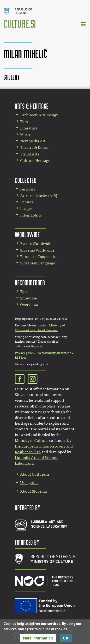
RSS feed (21, 358)
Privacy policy (25, 353)
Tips (24, 292)
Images (26, 209)
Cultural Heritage (35, 161)
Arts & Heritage (32, 106)
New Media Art (33, 141)
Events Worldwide (36, 244)
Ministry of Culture (31, 440)
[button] (38, 638)
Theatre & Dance (34, 147)
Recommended (30, 283)
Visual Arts (30, 154)
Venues (27, 202)
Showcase (29, 298)
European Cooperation (39, 257)
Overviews (29, 305)
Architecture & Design (39, 115)
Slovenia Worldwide (37, 250)
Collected (26, 180)
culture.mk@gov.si (28, 346)
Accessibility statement (54, 353)
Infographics (31, 215)
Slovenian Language (38, 263)
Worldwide (27, 234)
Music (25, 135)
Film (24, 122)
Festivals (28, 189)
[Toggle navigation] (84, 24)
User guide (29, 483)
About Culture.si (35, 474)
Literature (29, 128)
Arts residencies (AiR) (39, 196)
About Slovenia (33, 491)
